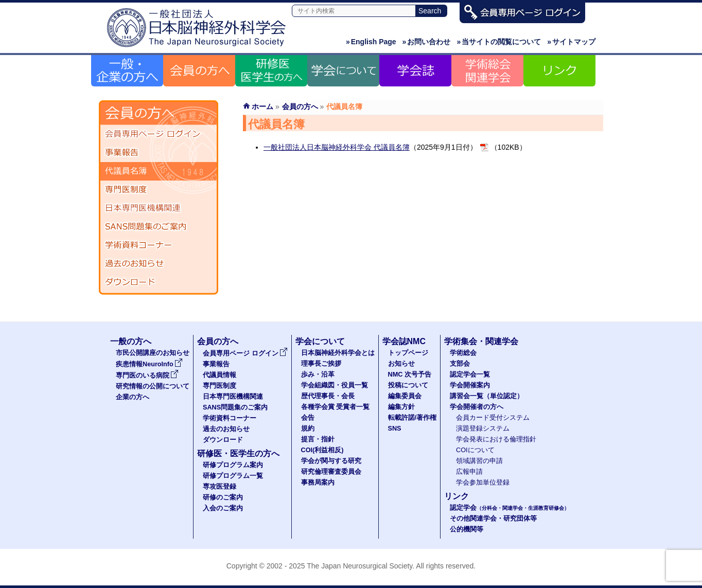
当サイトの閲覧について (499, 42)
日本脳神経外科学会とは (338, 353)
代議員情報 (220, 375)
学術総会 (463, 353)
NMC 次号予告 (410, 375)
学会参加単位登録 (483, 483)
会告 (308, 418)
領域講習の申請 (479, 461)
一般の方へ (131, 341)
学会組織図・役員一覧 (335, 385)
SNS (395, 429)
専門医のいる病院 (147, 376)
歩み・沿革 (318, 375)
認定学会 (510, 508)
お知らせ (401, 364)
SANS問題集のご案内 (159, 227)
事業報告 (159, 153)
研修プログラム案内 (233, 465)
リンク (457, 496)
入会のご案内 (223, 508)
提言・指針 (318, 439)
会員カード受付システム (493, 418)
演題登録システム (483, 429)
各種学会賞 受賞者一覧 (336, 407)
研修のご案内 (223, 497)
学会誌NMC (404, 341)
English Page (371, 42)
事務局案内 (318, 483)
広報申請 (469, 472)
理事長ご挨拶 (321, 364)
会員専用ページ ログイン (159, 134)
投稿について (408, 385)
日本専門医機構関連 (159, 208)
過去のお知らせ (159, 264)
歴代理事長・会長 (328, 396)
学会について (320, 341)
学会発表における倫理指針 (496, 439)
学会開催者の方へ (477, 407)
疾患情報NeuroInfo (149, 364)
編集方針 (401, 407)
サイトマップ (571, 42)
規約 (308, 429)
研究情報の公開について (153, 386)
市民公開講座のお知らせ (153, 353)
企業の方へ (133, 397)
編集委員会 (405, 396)
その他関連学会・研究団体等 (493, 519)
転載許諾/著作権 (413, 418)
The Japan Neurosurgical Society (359, 566)
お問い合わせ (427, 42)
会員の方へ (300, 106)
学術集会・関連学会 (481, 341)
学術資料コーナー (159, 245)
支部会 (460, 364)
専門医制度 (159, 190)
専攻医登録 (220, 487)
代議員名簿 (159, 171)
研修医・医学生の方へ (238, 453)
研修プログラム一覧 (233, 476)
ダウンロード (159, 282)
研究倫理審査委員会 (331, 472)
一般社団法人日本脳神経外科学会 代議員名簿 (337, 147)
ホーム (262, 106)
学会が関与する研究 (331, 461)
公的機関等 (467, 529)
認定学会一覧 (470, 375)
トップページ (408, 353)
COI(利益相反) (322, 450)
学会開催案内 (470, 385)
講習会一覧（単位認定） (487, 396)
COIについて (475, 450)
